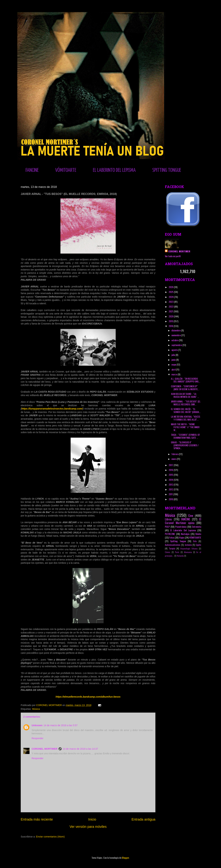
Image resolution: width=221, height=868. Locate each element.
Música (36, 709)
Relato (198, 534)
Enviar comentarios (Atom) (50, 837)
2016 (171, 470)
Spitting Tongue (178, 541)
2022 (171, 306)
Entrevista (197, 527)
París (177, 552)
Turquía (172, 548)
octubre (175, 340)
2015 (171, 475)
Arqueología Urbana (189, 549)
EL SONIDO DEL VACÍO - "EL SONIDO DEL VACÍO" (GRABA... (186, 410)
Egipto (199, 545)
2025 (171, 292)
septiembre (177, 345)
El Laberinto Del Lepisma (183, 530)
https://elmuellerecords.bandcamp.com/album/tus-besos (88, 697)
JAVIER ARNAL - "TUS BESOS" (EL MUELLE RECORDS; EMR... (186, 403)
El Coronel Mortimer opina (183, 521)
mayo (174, 364)
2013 (171, 484)
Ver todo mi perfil (173, 256)
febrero (175, 454)
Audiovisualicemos (173, 545)
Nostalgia (185, 534)
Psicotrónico (181, 527)
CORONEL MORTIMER (45, 749)
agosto (175, 350)
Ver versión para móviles (88, 827)
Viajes (182, 537)
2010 (171, 499)
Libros (168, 519)
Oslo (195, 541)
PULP (167, 527)
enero (174, 459)
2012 (171, 489)
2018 (171, 326)
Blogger (125, 858)
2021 (171, 311)
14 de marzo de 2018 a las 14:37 (80, 749)
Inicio (92, 819)
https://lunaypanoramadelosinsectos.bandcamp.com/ (52, 409)
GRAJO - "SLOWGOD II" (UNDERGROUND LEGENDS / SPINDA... (185, 445)
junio (174, 360)
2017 (171, 465)
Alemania (188, 552)
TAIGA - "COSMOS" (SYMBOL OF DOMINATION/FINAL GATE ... (185, 436)
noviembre (176, 335)
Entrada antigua (143, 819)
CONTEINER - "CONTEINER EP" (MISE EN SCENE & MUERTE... (185, 388)
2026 (171, 287)
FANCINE (32, 170)
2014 (171, 480)
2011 (171, 494)
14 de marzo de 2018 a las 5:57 (61, 725)
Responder (38, 738)
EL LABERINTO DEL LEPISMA (114, 170)
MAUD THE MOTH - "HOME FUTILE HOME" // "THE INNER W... (185, 427)
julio (174, 355)
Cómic (168, 552)
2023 (171, 302)
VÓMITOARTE (66, 170)
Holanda (180, 556)
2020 (171, 316)
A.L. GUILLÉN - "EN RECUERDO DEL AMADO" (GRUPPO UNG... (186, 380)
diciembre (176, 330)
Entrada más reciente (37, 819)
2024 (171, 297)
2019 (171, 321)
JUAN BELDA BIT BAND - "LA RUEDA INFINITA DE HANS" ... (185, 395)
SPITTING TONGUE (167, 170)
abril (174, 369)
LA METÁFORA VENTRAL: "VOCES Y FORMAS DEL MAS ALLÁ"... (186, 418)
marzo (175, 374)
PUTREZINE (170, 534)
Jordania (188, 545)
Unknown (37, 725)
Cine (191, 516)
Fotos (172, 537)
